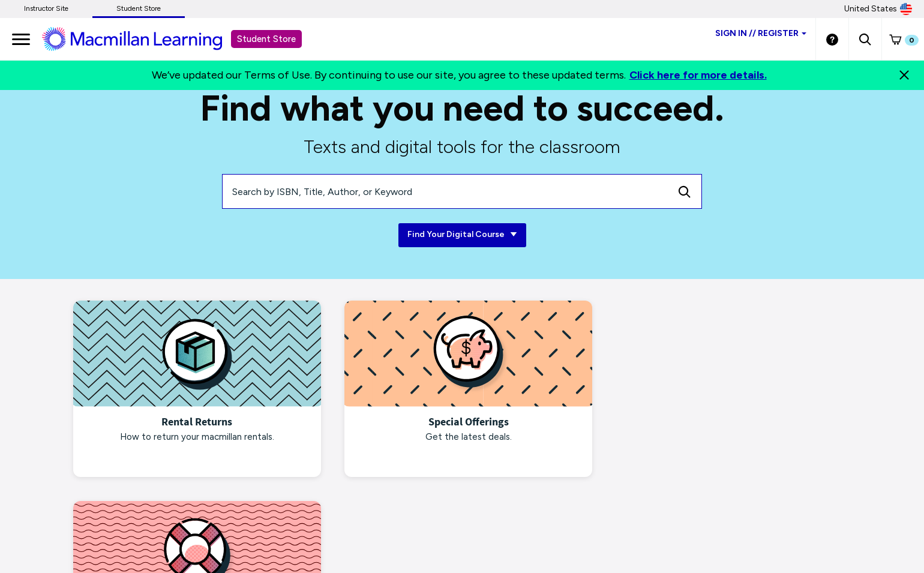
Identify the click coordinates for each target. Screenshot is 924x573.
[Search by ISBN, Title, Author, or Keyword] (445, 191)
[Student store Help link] (832, 39)
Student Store (139, 8)
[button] (865, 39)
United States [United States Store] (878, 9)
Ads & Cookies (203, 529)
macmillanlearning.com (56, 529)
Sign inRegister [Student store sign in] (761, 33)
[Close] (904, 75)
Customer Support (577, 529)
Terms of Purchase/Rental (289, 529)
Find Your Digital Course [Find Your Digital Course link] (462, 235)
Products (463, 529)
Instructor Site (46, 8)
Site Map (515, 529)
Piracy (421, 529)
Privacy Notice (138, 529)
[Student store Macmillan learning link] (141, 38)
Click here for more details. (698, 75)
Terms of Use (373, 529)
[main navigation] (21, 39)
